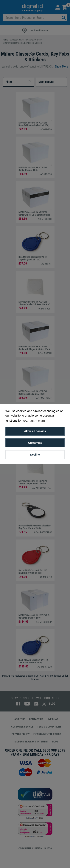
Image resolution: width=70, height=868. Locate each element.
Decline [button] (35, 455)
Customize (35, 443)
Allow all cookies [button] (35, 431)
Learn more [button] (37, 421)
